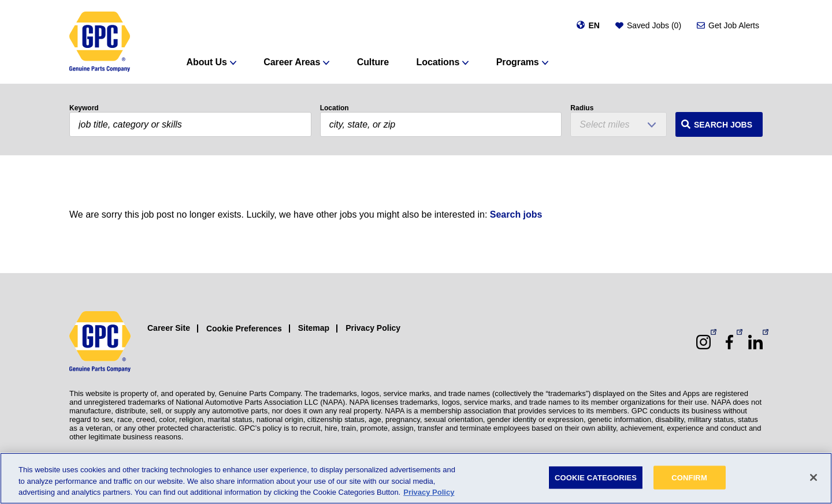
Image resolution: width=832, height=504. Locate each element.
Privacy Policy (373, 328)
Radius (582, 108)
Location (335, 108)
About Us (207, 62)
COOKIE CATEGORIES (596, 477)
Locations (438, 62)
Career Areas (292, 62)
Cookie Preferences (244, 328)
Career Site (169, 328)
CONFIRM (689, 477)
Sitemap (314, 328)
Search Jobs (723, 125)
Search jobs (516, 214)
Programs (518, 62)
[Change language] (588, 25)
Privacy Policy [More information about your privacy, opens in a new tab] (429, 492)
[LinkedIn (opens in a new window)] (755, 342)
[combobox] (441, 124)
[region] (416, 478)
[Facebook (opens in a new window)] (729, 342)
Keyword (84, 108)
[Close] (814, 477)
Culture (373, 62)
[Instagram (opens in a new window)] (703, 342)
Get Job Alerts (734, 25)
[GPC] (100, 42)
